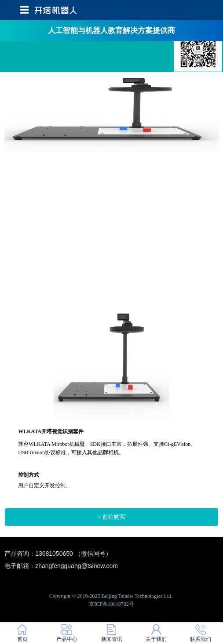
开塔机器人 (198, 46)
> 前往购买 (111, 517)
